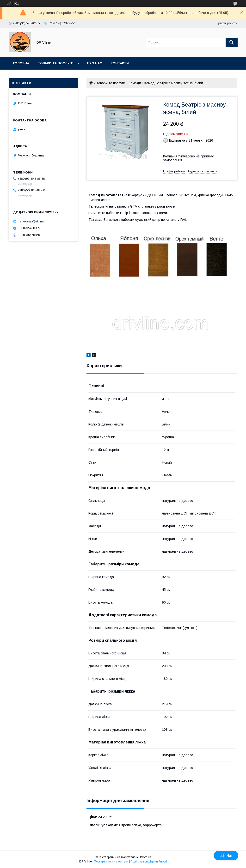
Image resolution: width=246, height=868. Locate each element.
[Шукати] (232, 42)
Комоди (135, 83)
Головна (21, 63)
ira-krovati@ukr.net (31, 221)
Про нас (95, 63)
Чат (226, 856)
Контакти (120, 63)
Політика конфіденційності (149, 862)
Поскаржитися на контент (111, 862)
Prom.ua (146, 857)
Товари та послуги (56, 63)
